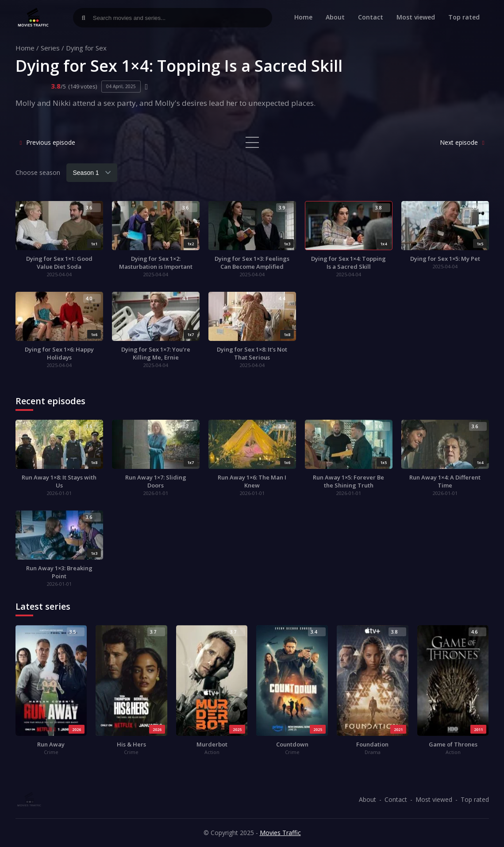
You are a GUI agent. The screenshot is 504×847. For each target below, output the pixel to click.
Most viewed (416, 17)
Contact (371, 17)
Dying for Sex (86, 48)
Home (303, 17)
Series (50, 48)
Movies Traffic (280, 833)
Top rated (464, 17)
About (335, 17)
